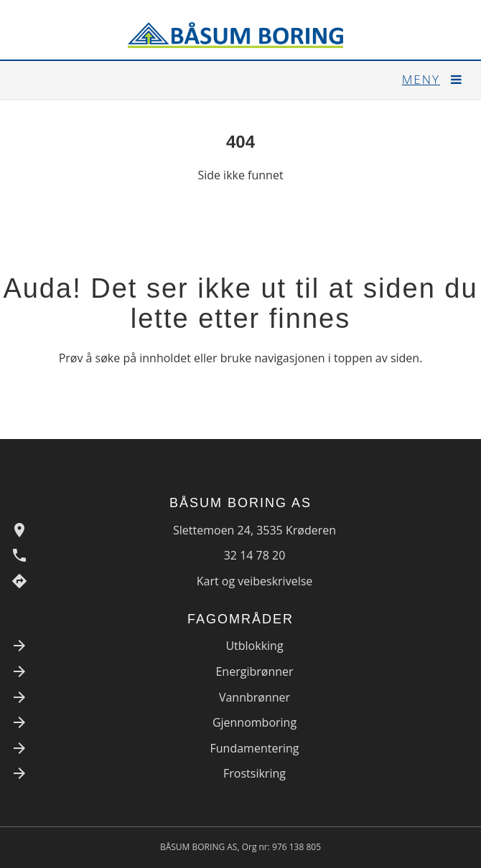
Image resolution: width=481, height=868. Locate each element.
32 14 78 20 (255, 555)
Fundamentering (255, 748)
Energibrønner (254, 671)
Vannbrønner (254, 697)
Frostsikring (254, 773)
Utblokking (254, 646)
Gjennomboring (254, 722)
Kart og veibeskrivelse (255, 581)
